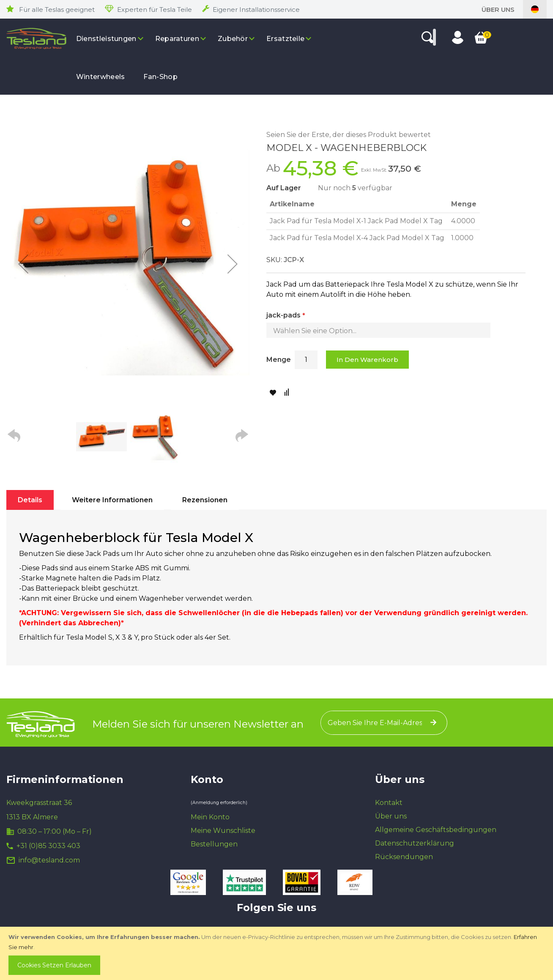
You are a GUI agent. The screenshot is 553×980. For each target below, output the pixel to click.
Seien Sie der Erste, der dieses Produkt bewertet (349, 135)
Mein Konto (210, 817)
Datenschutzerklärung (415, 843)
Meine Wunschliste (223, 831)
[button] (23, 264)
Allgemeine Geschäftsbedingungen (436, 830)
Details (30, 500)
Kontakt (389, 803)
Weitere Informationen (112, 500)
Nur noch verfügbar (355, 188)
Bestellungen (214, 844)
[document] (277, 953)
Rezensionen (205, 500)
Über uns (498, 10)
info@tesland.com (49, 860)
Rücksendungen (404, 857)
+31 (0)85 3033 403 (48, 846)
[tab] (30, 500)
